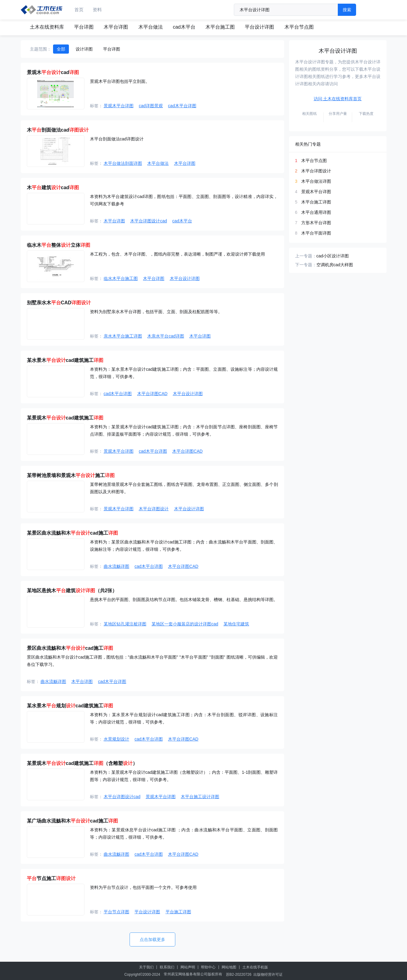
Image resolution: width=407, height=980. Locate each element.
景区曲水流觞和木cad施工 (70, 648)
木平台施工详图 (316, 202)
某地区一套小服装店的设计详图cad (185, 624)
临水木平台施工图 (121, 278)
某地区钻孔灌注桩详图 (125, 624)
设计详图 (84, 49)
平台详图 (84, 27)
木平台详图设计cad (149, 221)
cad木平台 (184, 27)
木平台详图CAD (152, 394)
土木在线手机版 (255, 967)
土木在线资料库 (47, 27)
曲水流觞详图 (116, 566)
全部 (61, 49)
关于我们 (146, 967)
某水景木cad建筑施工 (65, 360)
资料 (97, 10)
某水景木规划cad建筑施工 (70, 706)
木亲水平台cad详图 (166, 336)
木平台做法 (151, 27)
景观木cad (53, 72)
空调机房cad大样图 (335, 265)
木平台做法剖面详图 (123, 163)
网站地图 (229, 967)
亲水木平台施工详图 (123, 336)
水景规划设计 (116, 739)
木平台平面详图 (316, 233)
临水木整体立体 (59, 245)
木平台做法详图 (316, 181)
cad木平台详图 (182, 106)
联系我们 (167, 967)
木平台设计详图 (185, 278)
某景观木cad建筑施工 (65, 418)
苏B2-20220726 (239, 975)
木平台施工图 (220, 27)
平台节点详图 (116, 912)
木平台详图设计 (154, 509)
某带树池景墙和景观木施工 (71, 475)
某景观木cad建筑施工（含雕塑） (82, 763)
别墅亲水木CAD (59, 303)
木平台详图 (116, 27)
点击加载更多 (152, 939)
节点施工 (51, 878)
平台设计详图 (259, 27)
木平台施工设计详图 (200, 797)
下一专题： (306, 265)
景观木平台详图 (119, 106)
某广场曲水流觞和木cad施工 (73, 821)
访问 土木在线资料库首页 (338, 99)
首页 (79, 10)
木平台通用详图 (316, 212)
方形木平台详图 (316, 223)
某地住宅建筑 (236, 624)
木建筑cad (53, 188)
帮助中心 (208, 967)
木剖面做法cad (58, 130)
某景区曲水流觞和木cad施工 (73, 533)
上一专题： (306, 256)
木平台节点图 (299, 27)
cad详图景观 (151, 106)
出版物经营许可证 (268, 975)
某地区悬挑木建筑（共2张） (72, 591)
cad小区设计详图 (333, 256)
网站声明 (188, 967)
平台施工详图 (178, 912)
